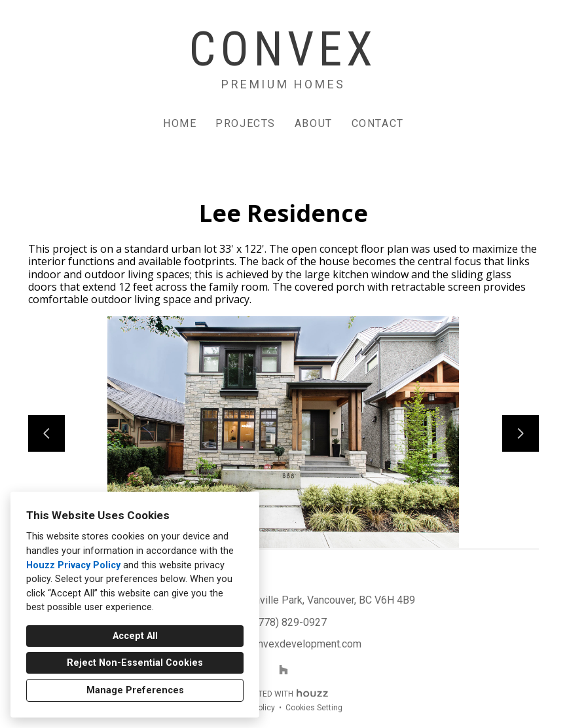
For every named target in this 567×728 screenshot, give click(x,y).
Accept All (135, 636)
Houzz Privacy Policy (73, 565)
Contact (378, 123)
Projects (246, 123)
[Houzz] (283, 670)
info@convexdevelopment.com (291, 644)
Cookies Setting (314, 708)
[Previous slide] (46, 433)
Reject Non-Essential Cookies (135, 663)
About (314, 123)
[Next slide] (521, 433)
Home (180, 123)
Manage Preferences (135, 690)
